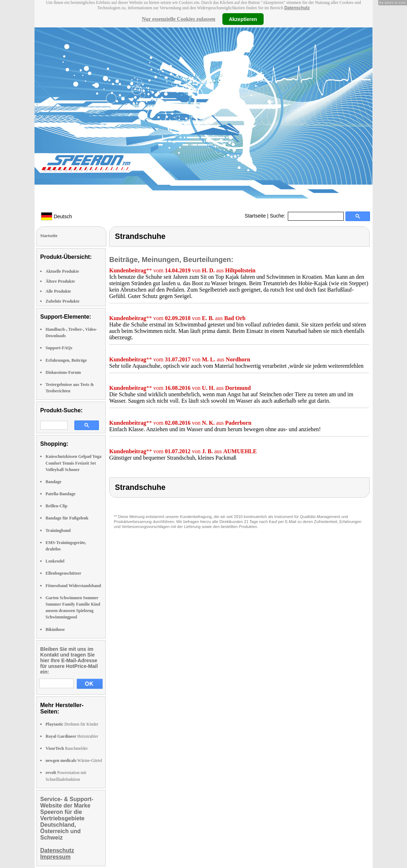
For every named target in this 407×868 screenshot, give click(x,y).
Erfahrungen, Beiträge (66, 360)
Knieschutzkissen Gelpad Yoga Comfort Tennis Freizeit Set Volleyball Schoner (73, 463)
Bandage (54, 482)
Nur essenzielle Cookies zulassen (178, 19)
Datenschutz (297, 8)
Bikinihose (55, 629)
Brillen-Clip (56, 506)
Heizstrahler (72, 736)
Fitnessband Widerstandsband (73, 586)
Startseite (255, 216)
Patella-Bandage (60, 494)
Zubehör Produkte (62, 301)
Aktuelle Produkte (62, 271)
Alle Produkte (58, 291)
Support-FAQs (59, 348)
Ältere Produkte (60, 281)
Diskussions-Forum (63, 372)
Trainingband (58, 530)
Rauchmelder (67, 748)
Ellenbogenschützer (64, 573)
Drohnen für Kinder (72, 724)
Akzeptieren (243, 19)
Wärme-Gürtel (74, 760)
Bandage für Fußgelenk (67, 518)
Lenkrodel (55, 561)
